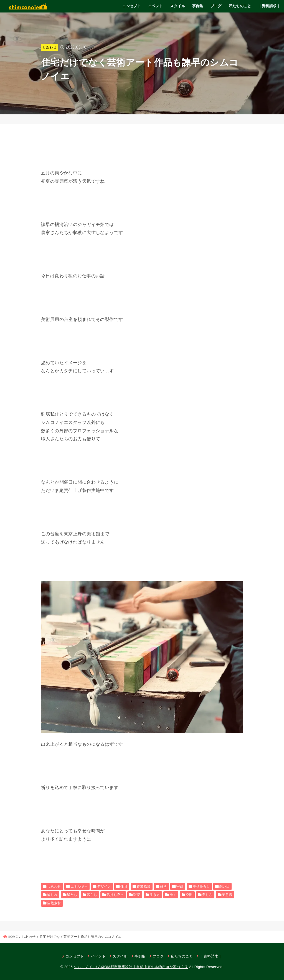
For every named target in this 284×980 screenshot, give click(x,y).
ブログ (216, 6)
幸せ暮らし (201, 886)
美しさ (207, 895)
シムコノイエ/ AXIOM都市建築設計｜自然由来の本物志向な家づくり (131, 967)
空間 (189, 895)
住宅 (124, 886)
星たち (72, 895)
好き (163, 886)
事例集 (198, 6)
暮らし (92, 895)
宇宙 (180, 886)
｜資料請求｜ (269, 6)
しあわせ (50, 47)
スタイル (177, 6)
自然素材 (54, 903)
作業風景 (144, 886)
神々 (173, 895)
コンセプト (132, 6)
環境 (137, 895)
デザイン (104, 886)
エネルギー (79, 886)
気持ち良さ (115, 895)
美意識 (227, 895)
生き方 (155, 895)
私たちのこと (240, 6)
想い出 (225, 886)
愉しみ (52, 895)
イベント (156, 6)
